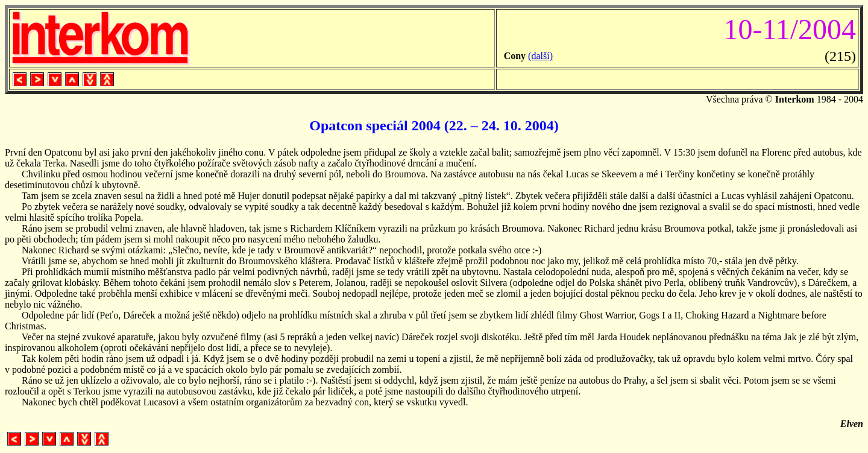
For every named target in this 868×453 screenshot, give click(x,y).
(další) (540, 56)
